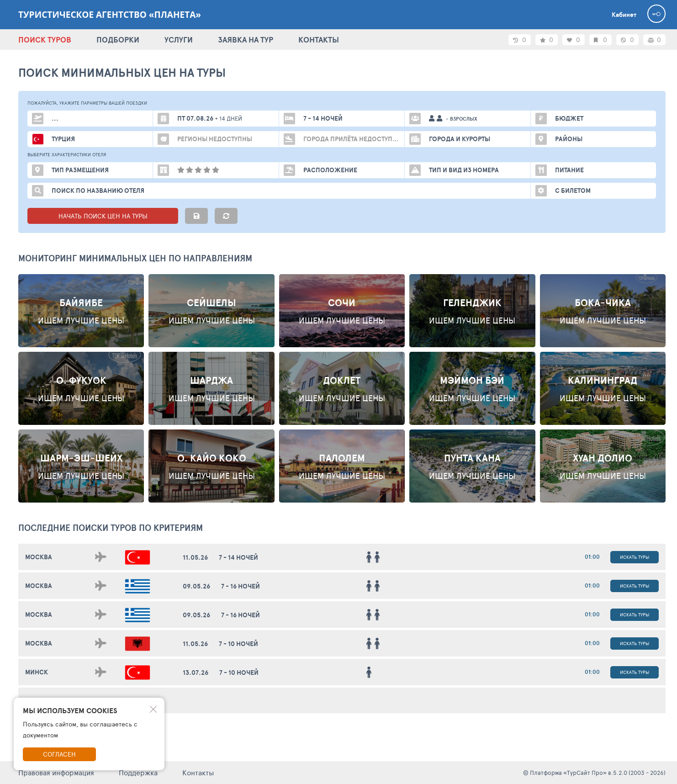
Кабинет (624, 15)
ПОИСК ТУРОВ (45, 40)
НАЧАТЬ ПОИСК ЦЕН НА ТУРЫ (103, 216)
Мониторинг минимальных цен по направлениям (135, 258)
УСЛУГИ (179, 40)
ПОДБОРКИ (118, 40)
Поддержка (138, 772)
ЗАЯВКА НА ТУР (246, 40)
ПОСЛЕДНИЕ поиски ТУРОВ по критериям (111, 528)
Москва (39, 557)
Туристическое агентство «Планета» (110, 15)
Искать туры (635, 557)
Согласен (59, 754)
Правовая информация (56, 772)
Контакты (198, 772)
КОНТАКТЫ (319, 40)
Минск (37, 672)
